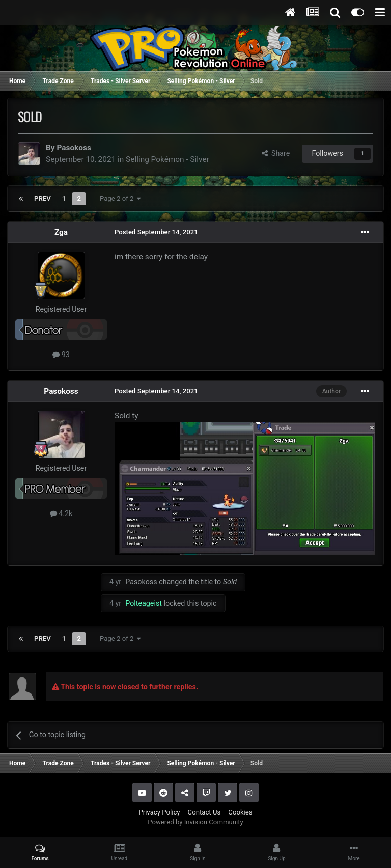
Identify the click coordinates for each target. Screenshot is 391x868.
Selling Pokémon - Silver (167, 159)
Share (276, 153)
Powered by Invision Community (195, 822)
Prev (43, 198)
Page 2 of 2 (120, 198)
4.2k (61, 513)
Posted (156, 232)
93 (61, 355)
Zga (61, 232)
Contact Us (204, 812)
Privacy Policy (159, 812)
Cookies (240, 812)
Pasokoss (74, 148)
